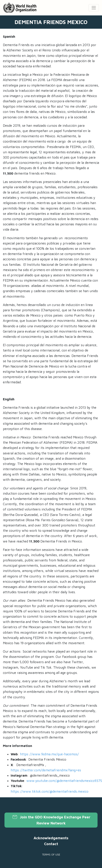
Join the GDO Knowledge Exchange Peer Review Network (51, 820)
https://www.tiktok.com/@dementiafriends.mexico (50, 791)
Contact (51, 844)
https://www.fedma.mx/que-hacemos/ (49, 754)
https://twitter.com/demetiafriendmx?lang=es (46, 770)
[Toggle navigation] (94, 8)
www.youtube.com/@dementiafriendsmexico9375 (64, 781)
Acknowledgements (51, 838)
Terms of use (51, 854)
